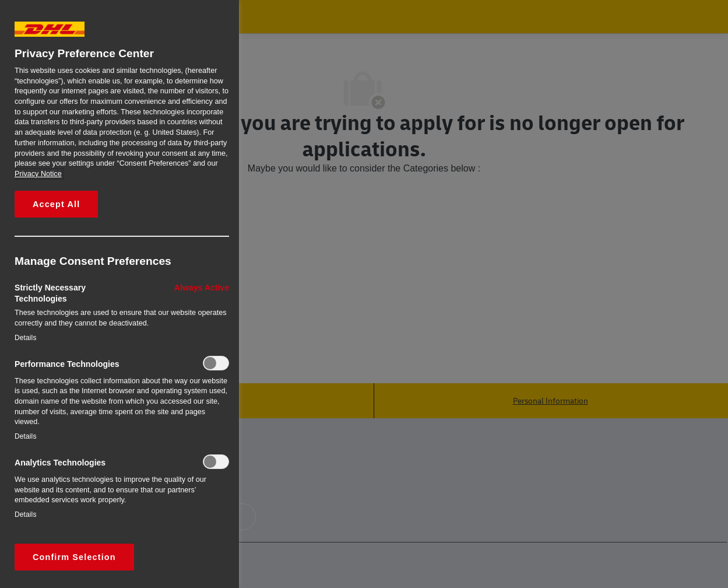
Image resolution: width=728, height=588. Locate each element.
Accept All (56, 204)
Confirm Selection (74, 557)
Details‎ (26, 338)
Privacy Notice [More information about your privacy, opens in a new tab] (38, 174)
